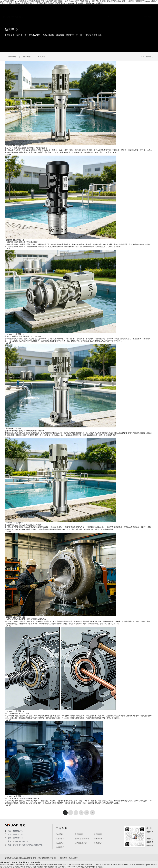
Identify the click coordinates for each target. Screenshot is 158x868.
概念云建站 (73, 858)
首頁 (61, 3)
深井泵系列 (64, 24)
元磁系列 (63, 17)
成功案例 (63, 48)
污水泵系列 (64, 28)
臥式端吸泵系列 (66, 33)
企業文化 (63, 10)
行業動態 (63, 44)
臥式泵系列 (64, 21)
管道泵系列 (64, 35)
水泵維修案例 (65, 51)
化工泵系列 (64, 30)
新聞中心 (63, 39)
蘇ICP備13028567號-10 (47, 858)
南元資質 (63, 12)
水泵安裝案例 (65, 53)
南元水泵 (63, 15)
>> (87, 813)
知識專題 (63, 42)
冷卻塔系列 (64, 37)
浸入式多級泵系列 (67, 26)
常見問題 (63, 46)
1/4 (92, 813)
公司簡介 (63, 8)
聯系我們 (63, 55)
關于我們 (63, 6)
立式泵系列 (64, 19)
